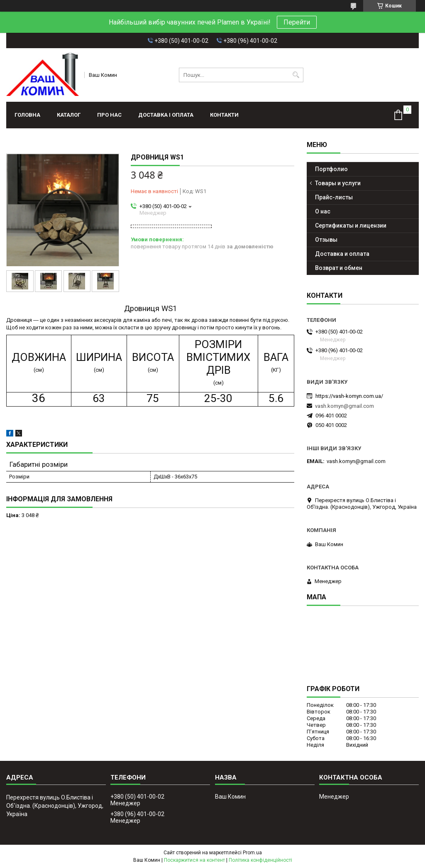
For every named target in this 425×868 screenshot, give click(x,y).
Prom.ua (252, 853)
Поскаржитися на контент (194, 860)
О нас (323, 211)
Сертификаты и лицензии (351, 226)
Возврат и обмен (339, 268)
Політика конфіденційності (260, 860)
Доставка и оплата (342, 254)
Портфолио (331, 169)
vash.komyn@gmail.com (344, 406)
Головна (27, 115)
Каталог (69, 115)
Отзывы (326, 240)
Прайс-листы (334, 197)
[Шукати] (296, 75)
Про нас (109, 115)
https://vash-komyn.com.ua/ (349, 396)
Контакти (224, 115)
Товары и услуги (338, 183)
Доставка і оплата (166, 115)
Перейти (297, 22)
